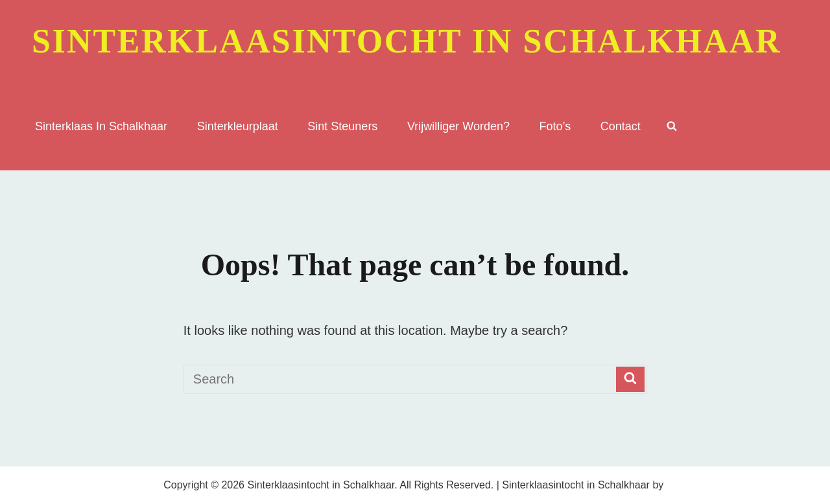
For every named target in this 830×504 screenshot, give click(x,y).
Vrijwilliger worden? (458, 126)
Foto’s (555, 126)
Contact (621, 126)
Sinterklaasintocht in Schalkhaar (407, 41)
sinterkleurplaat (238, 126)
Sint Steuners (342, 126)
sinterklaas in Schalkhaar (101, 126)
